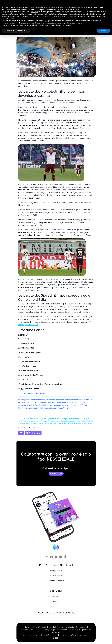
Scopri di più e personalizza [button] (16, 31)
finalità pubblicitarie (15, 16)
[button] (109, 4)
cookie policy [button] (74, 10)
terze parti (34, 12)
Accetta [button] (104, 31)
